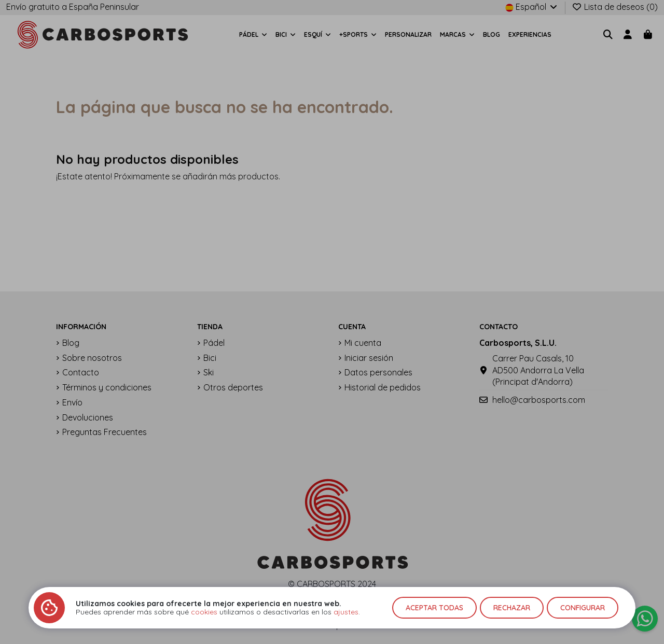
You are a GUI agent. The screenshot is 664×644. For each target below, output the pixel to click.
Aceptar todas (434, 608)
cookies (204, 612)
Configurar (583, 608)
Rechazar (512, 608)
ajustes (346, 612)
